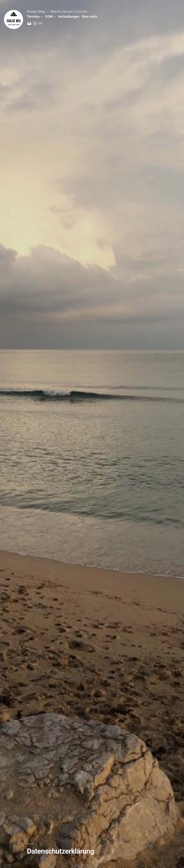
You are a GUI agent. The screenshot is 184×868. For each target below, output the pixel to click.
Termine (33, 17)
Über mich (89, 17)
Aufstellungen (69, 17)
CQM (49, 17)
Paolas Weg (36, 12)
